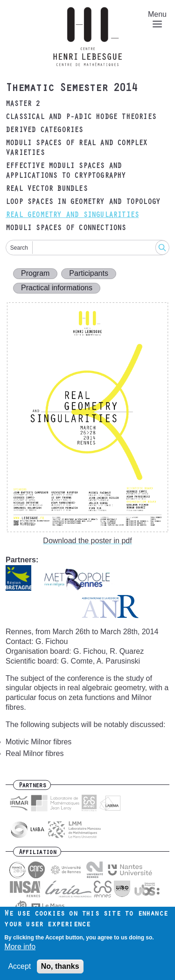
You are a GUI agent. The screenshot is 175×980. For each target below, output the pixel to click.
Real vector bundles (46, 189)
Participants (89, 273)
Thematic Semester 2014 (71, 89)
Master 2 (23, 105)
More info (20, 951)
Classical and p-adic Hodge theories (81, 118)
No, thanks (60, 970)
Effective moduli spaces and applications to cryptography (66, 171)
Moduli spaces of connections (66, 229)
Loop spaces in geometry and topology (83, 203)
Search (19, 248)
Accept (19, 970)
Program (35, 273)
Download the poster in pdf (87, 541)
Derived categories (44, 131)
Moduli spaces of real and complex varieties (77, 149)
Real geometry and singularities (72, 216)
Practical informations (57, 288)
